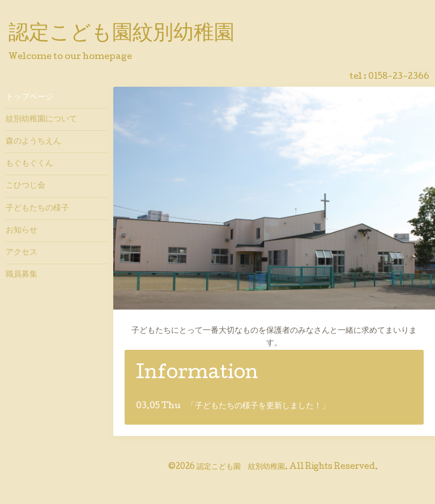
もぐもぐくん (29, 164)
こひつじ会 (25, 186)
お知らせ (22, 231)
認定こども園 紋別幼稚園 (241, 467)
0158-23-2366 (399, 77)
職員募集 (22, 275)
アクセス (22, 253)
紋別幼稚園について (41, 120)
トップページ (29, 98)
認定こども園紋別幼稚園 (121, 35)
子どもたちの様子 (37, 209)
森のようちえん (33, 142)
